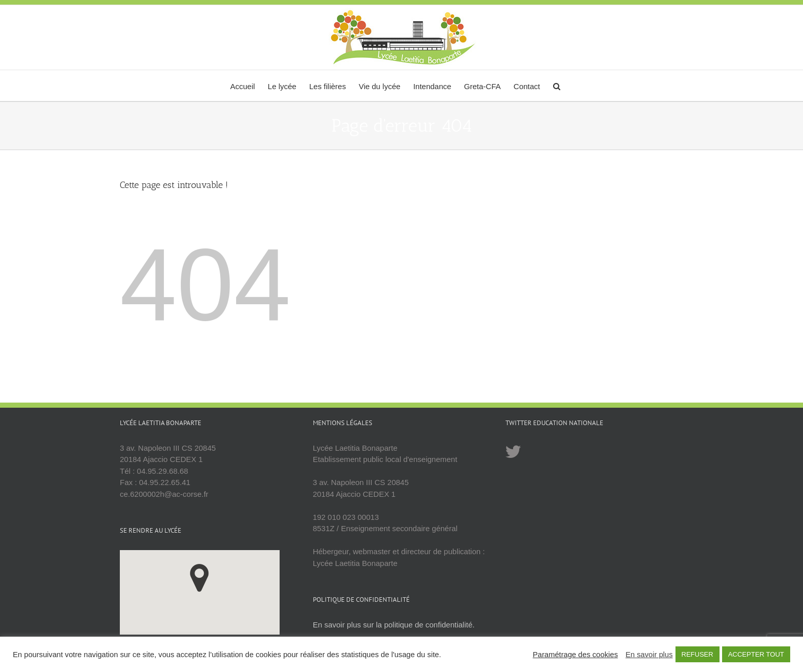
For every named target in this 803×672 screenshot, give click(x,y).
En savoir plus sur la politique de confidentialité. (394, 625)
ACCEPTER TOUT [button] (756, 654)
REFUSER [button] (698, 654)
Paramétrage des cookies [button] (575, 655)
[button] (557, 86)
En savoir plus (649, 655)
